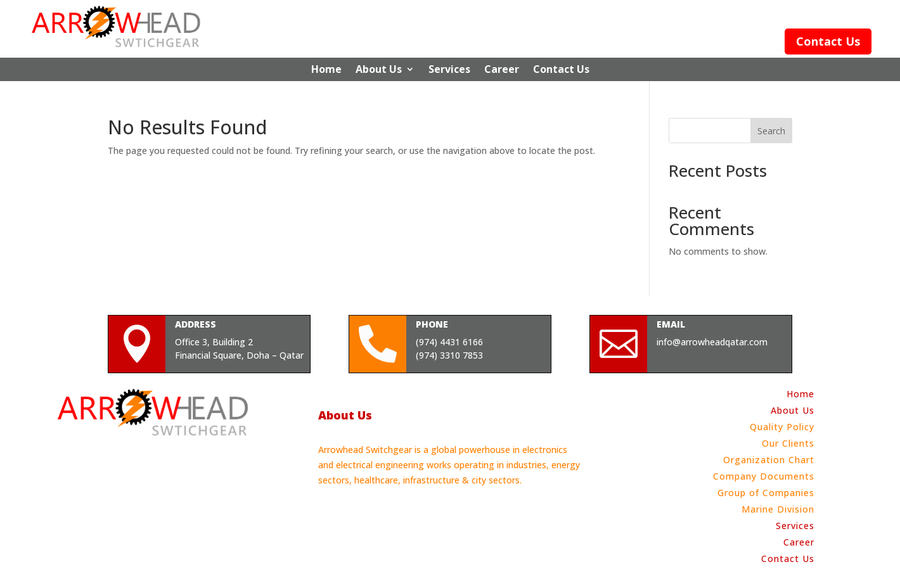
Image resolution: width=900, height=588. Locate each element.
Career (502, 69)
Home (326, 69)
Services (449, 69)
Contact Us (828, 41)
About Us (379, 69)
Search (771, 131)
